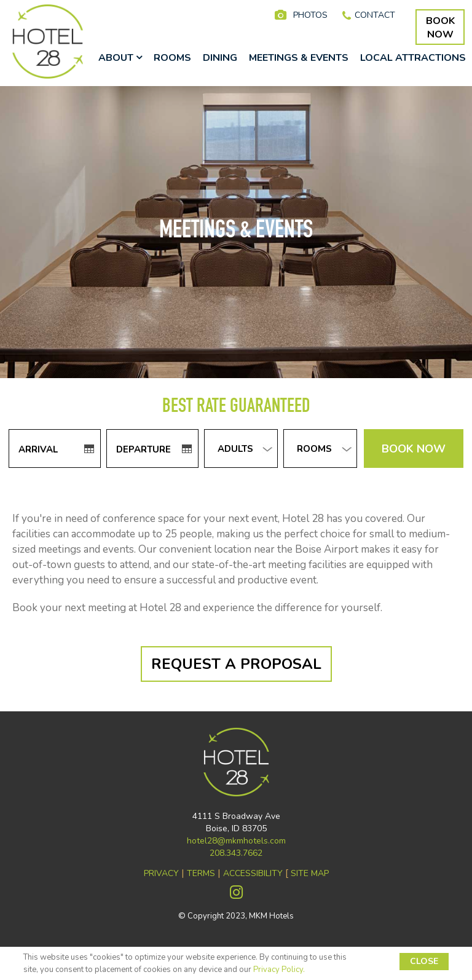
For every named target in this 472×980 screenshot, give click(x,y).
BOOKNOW (440, 28)
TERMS (201, 873)
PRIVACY (161, 873)
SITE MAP (310, 873)
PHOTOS (310, 15)
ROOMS (172, 58)
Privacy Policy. (279, 970)
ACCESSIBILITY (253, 873)
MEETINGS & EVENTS (299, 58)
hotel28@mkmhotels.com (236, 841)
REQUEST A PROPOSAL (236, 664)
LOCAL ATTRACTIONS (413, 58)
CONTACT (375, 15)
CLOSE (424, 961)
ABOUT (120, 58)
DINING (220, 58)
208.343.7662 (236, 853)
